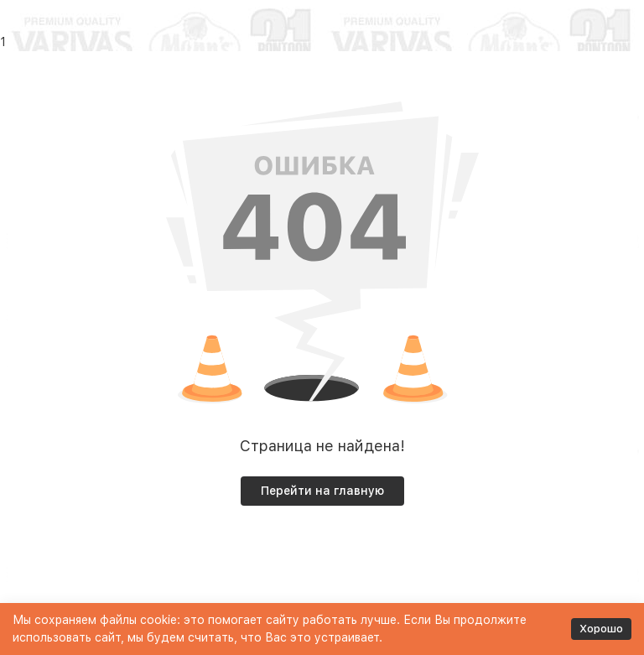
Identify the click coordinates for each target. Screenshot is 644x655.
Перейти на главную (322, 491)
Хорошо (601, 629)
